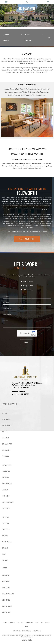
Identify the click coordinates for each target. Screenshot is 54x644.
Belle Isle (6, 438)
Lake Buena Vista (8, 502)
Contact (48, 623)
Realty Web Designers (27, 637)
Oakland (5, 548)
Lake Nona (6, 523)
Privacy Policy (27, 631)
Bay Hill (5, 432)
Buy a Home (12, 623)
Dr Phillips (6, 471)
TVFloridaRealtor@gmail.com (24, 385)
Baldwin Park (7, 426)
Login (27, 626)
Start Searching (27, 245)
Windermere (6, 600)
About (37, 623)
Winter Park (6, 612)
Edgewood (6, 478)
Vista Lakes (6, 588)
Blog (42, 623)
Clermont (6, 456)
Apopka (5, 413)
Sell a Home (20, 623)
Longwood (6, 530)
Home (5, 623)
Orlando (5, 560)
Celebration (6, 450)
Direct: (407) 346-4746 (21, 387)
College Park (7, 465)
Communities (29, 623)
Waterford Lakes (8, 594)
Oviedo (4, 568)
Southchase (6, 582)
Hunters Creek (7, 484)
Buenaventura (7, 444)
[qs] (34, 35)
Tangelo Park (7, 542)
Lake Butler (6, 508)
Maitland (5, 536)
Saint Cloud (6, 575)
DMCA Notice (17, 631)
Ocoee (4, 554)
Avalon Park (6, 419)
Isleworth (6, 490)
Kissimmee (6, 496)
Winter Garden (7, 606)
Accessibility (37, 631)
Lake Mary (6, 517)
